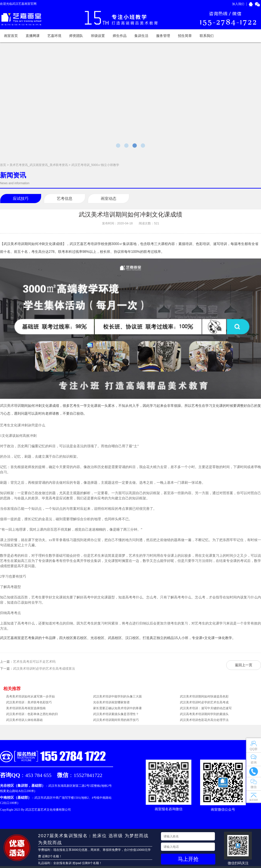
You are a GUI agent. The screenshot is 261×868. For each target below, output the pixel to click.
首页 (3, 165)
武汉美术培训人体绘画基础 (24, 720)
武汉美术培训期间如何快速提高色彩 (204, 696)
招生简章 (185, 36)
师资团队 (76, 36)
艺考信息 (65, 199)
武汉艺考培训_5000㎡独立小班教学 (95, 165)
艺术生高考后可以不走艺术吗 (34, 662)
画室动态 (109, 199)
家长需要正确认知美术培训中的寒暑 (117, 708)
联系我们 (207, 36)
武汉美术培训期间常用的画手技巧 (116, 720)
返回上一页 (244, 665)
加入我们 (238, 4)
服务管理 (163, 36)
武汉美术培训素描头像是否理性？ (116, 714)
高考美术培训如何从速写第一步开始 (30, 696)
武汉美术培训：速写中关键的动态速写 (206, 708)
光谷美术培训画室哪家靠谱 (111, 702)
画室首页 (11, 36)
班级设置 (98, 36)
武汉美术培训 (10, 406)
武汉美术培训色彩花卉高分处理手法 (204, 720)
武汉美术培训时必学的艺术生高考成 (204, 702)
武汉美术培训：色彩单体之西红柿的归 (32, 714)
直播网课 (33, 36)
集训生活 (141, 36)
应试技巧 (21, 199)
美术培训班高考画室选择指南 (26, 708)
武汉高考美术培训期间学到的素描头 (204, 714)
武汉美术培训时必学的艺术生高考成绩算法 (44, 668)
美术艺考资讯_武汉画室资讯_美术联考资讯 (39, 165)
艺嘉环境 (54, 36)
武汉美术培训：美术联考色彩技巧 (29, 702)
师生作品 (120, 36)
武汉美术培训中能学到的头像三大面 (117, 696)
